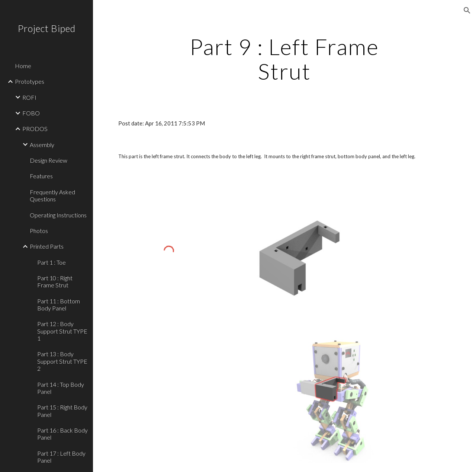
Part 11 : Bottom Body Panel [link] (59, 304)
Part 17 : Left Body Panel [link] (61, 457)
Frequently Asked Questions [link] (52, 195)
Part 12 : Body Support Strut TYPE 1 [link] (62, 331)
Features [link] (41, 176)
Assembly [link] (42, 145)
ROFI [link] (29, 97)
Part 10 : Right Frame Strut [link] (55, 281)
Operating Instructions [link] (58, 215)
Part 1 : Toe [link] (52, 262)
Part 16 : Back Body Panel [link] (62, 434)
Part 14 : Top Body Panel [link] (61, 388)
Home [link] (23, 66)
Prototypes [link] (30, 81)
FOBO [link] (31, 113)
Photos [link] (39, 231)
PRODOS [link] (35, 129)
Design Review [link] (49, 160)
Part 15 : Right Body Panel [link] (62, 411)
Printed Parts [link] (47, 246)
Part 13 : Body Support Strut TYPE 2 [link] (62, 361)
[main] (284, 59)
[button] (467, 10)
